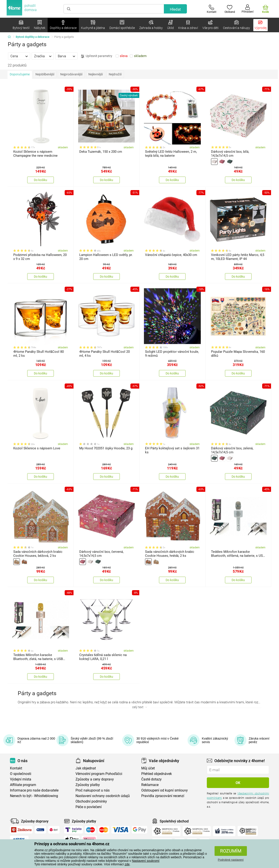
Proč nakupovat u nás (93, 790)
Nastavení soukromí (146, 861)
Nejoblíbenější (45, 74)
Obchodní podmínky (91, 801)
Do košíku (41, 180)
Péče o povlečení (89, 807)
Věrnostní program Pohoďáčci (99, 774)
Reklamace (150, 785)
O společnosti (21, 774)
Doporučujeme (20, 74)
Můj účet (148, 768)
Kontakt (16, 768)
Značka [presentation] (39, 56)
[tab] (19, 56)
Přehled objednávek (157, 774)
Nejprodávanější (71, 74)
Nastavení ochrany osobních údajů (103, 796)
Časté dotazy (151, 779)
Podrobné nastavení (231, 860)
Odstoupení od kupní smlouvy (165, 790)
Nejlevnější (96, 74)
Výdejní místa (21, 779)
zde (127, 864)
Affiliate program (23, 785)
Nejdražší (115, 74)
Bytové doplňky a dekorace (33, 37)
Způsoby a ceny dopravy (95, 779)
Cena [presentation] (14, 56)
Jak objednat (86, 768)
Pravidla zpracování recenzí (163, 796)
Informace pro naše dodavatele (34, 790)
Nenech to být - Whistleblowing (34, 796)
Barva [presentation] (62, 56)
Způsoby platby (88, 785)
